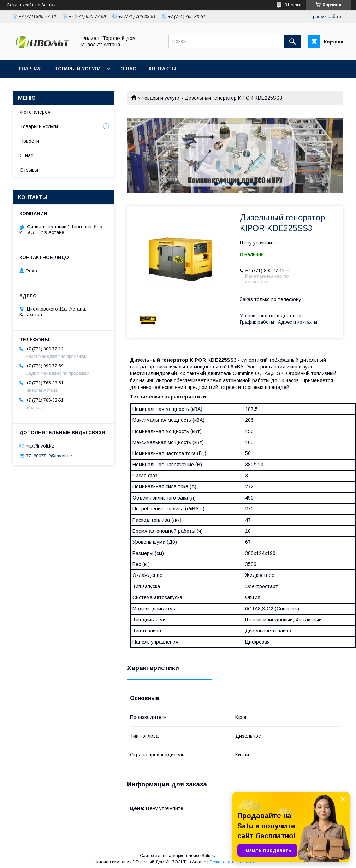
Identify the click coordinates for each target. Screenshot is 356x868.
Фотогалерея (35, 112)
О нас (128, 69)
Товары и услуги (78, 69)
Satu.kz (209, 856)
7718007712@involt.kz (49, 456)
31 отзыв (294, 5)
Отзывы (29, 170)
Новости (29, 141)
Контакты (162, 69)
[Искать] (292, 41)
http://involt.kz (40, 446)
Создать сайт (20, 5)
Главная (30, 69)
